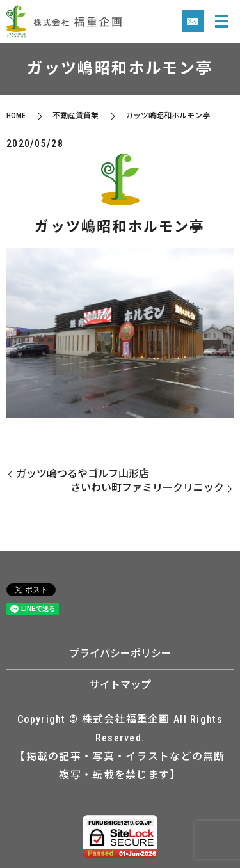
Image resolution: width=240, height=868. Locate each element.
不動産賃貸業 (76, 116)
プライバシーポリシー (120, 653)
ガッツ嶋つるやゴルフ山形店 (83, 474)
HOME (16, 116)
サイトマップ (120, 685)
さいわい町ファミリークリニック (147, 488)
